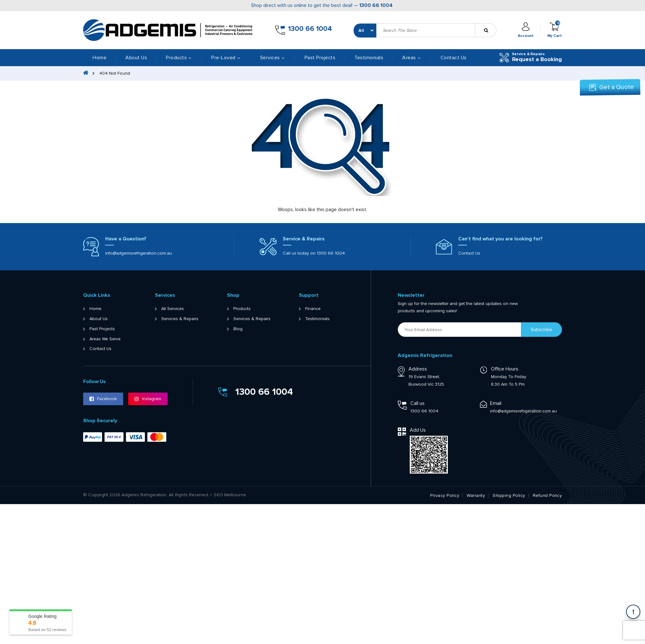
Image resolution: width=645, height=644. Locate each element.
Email (496, 403)
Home (100, 58)
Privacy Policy (445, 496)
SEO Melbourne (230, 495)
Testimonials (369, 58)
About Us (136, 58)
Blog (238, 329)
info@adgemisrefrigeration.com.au (139, 253)
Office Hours (505, 369)
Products (242, 309)
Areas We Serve (105, 339)
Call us (417, 403)
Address (418, 369)
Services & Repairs (180, 319)
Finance (313, 309)
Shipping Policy (509, 496)
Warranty (476, 496)
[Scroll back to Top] (633, 612)
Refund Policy (548, 496)
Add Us (418, 430)
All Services (173, 309)
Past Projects (320, 58)
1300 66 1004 (376, 5)
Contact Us (454, 58)
